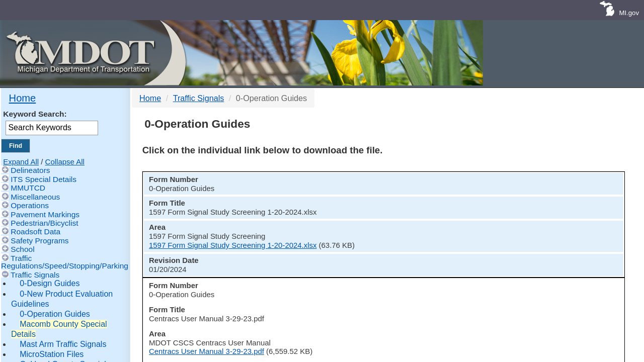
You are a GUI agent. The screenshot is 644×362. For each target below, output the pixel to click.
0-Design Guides (50, 283)
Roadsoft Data (35, 232)
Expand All (21, 162)
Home (23, 98)
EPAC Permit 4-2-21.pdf (400, 279)
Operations (30, 205)
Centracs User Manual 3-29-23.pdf (418, 252)
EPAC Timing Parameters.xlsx (410, 307)
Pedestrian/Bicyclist (44, 223)
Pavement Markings (45, 214)
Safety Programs (39, 241)
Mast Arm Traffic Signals (63, 344)
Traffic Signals (35, 275)
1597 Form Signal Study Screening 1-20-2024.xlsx (444, 224)
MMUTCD (28, 188)
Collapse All (65, 162)
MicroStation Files (52, 354)
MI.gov (629, 13)
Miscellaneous (35, 197)
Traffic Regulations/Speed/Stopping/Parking (65, 262)
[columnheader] (172, 188)
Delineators (30, 170)
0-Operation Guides (55, 314)
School (22, 249)
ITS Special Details (44, 179)
